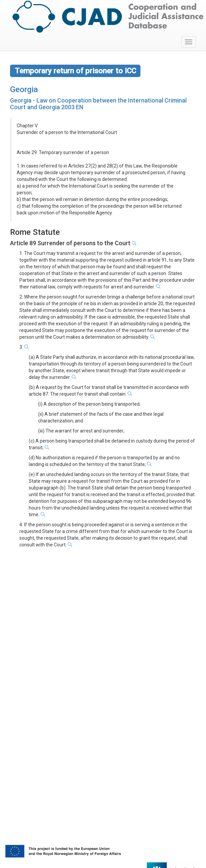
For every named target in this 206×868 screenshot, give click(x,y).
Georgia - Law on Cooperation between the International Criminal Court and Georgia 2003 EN (98, 104)
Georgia (24, 89)
